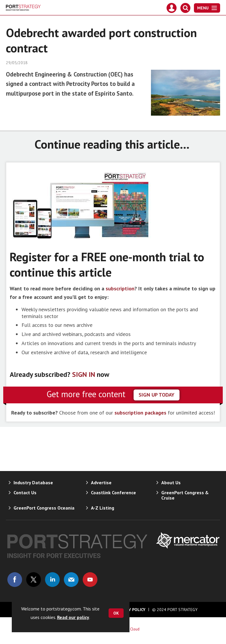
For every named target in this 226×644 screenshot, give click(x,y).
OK (116, 613)
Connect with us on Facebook (15, 580)
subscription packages (140, 413)
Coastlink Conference (113, 492)
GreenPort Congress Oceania (44, 508)
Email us (71, 580)
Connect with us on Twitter (34, 580)
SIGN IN (84, 374)
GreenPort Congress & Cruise (185, 495)
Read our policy (73, 617)
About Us (171, 482)
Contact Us (25, 492)
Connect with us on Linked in (52, 580)
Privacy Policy (130, 610)
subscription (120, 288)
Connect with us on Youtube (90, 580)
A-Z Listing (103, 508)
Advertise (101, 482)
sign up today (157, 395)
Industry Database (33, 482)
